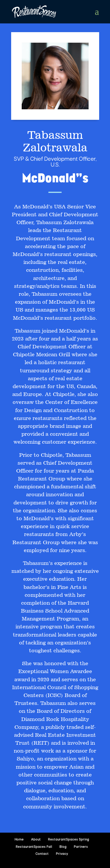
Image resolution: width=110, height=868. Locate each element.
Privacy (62, 854)
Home (19, 840)
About (36, 840)
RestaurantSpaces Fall (34, 847)
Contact (42, 854)
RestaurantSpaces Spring (69, 840)
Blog (63, 847)
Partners (81, 847)
